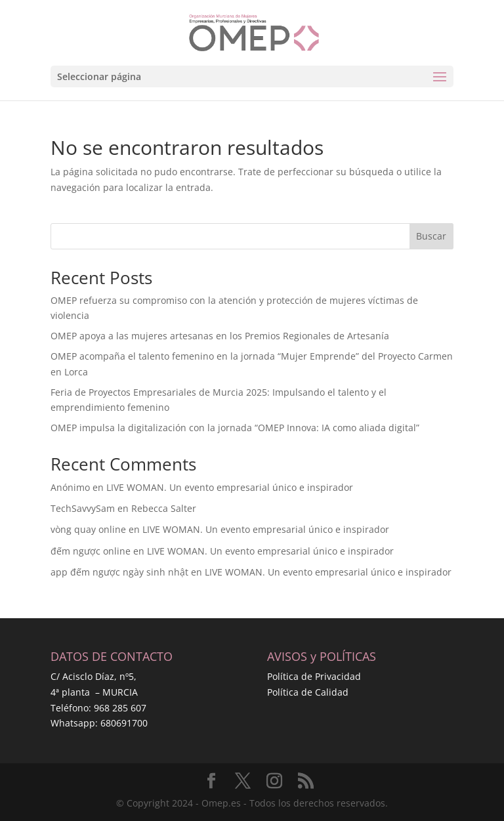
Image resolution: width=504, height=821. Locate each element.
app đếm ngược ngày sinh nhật (119, 572)
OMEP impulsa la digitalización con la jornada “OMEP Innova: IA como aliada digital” (235, 428)
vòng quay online (88, 529)
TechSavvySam (83, 508)
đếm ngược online (91, 551)
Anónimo (70, 487)
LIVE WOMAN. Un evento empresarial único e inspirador (230, 487)
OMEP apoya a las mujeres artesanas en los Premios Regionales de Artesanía (220, 336)
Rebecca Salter (164, 508)
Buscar (431, 236)
